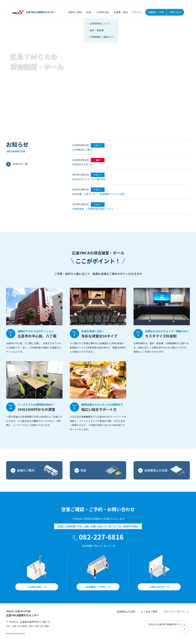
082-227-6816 (98, 537)
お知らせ (98, 145)
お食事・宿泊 (121, 12)
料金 (89, 12)
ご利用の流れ (102, 12)
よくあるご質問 (149, 612)
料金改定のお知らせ (82, 164)
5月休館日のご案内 (82, 150)
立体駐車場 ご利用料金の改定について (93, 209)
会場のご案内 (75, 12)
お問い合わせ (175, 12)
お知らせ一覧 (17, 164)
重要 (98, 160)
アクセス (137, 12)
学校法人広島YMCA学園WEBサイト (167, 624)
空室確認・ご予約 (156, 12)
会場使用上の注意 (162, 470)
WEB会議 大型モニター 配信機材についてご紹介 (99, 194)
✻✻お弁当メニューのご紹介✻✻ (89, 179)
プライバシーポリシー (177, 612)
